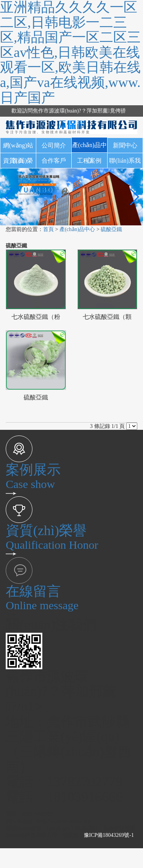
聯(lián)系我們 (125, 163)
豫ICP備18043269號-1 (109, 835)
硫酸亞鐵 (111, 229)
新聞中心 (125, 145)
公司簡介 (54, 145)
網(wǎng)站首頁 (18, 148)
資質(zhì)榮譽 (18, 163)
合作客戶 (54, 161)
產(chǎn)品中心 (89, 147)
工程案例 (89, 161)
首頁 (48, 229)
